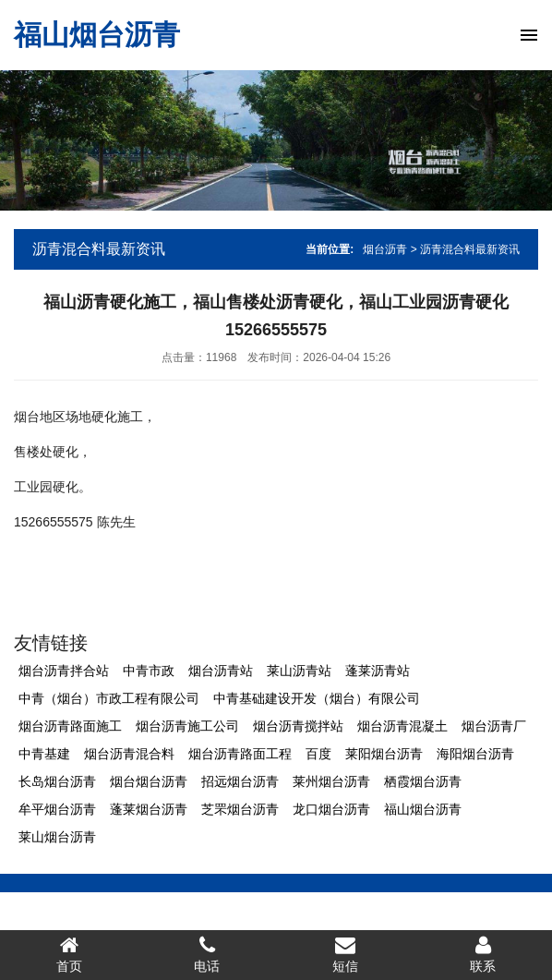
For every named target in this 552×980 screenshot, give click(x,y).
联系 (484, 954)
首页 (69, 954)
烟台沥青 (385, 249)
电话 (208, 954)
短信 (345, 954)
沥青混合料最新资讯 (99, 249)
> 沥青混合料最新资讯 (465, 249)
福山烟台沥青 (97, 35)
